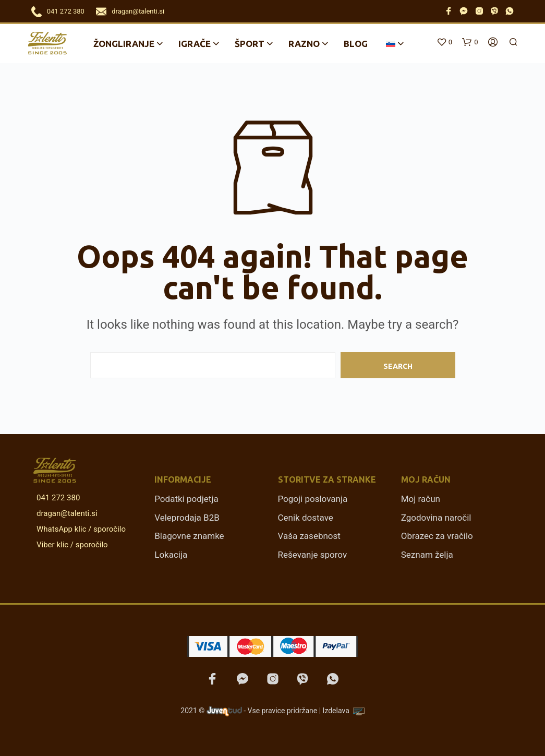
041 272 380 (66, 11)
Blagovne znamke (189, 536)
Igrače (195, 44)
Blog (356, 44)
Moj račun (421, 499)
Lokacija (171, 555)
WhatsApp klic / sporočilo (79, 529)
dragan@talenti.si (138, 11)
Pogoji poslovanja (313, 499)
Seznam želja (427, 555)
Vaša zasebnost (309, 536)
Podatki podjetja (186, 499)
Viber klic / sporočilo (70, 545)
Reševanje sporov (313, 555)
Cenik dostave (306, 518)
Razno (304, 44)
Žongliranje (124, 44)
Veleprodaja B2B (187, 518)
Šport (250, 44)
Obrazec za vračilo (437, 536)
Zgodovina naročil (436, 518)
